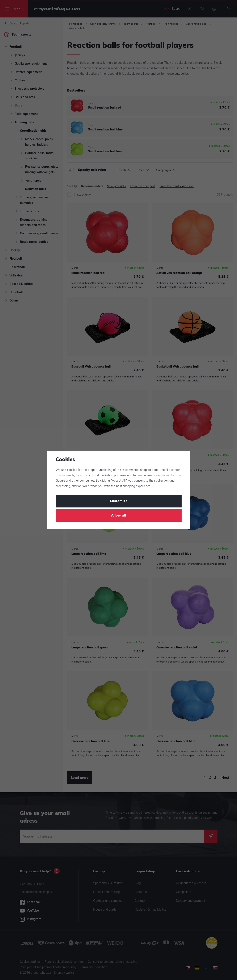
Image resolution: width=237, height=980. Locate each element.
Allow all (118, 516)
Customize (119, 501)
